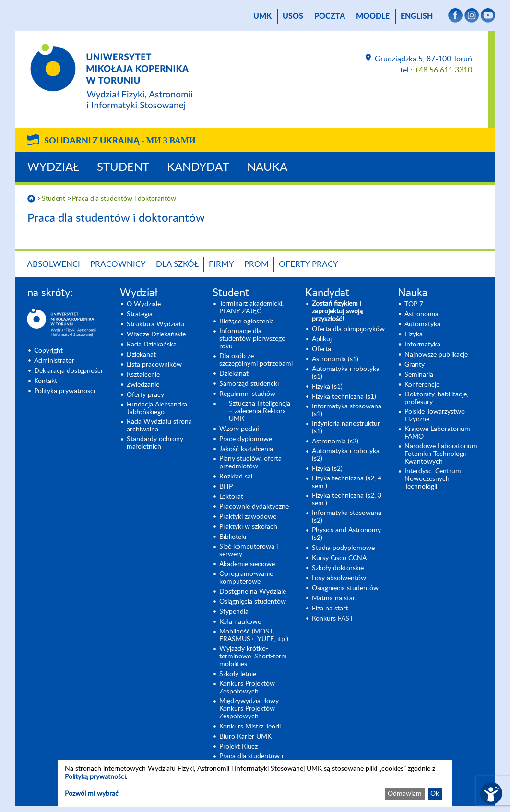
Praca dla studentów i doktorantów (124, 199)
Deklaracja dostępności (68, 371)
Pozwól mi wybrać (92, 794)
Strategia (140, 314)
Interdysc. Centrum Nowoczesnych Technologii (433, 479)
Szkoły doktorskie (338, 568)
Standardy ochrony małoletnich (155, 443)
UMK (262, 16)
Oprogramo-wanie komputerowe (246, 578)
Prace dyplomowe (246, 439)
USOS (293, 16)
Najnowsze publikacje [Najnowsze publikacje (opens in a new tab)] (436, 355)
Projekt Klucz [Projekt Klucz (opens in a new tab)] (238, 747)
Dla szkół (177, 264)
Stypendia (234, 612)
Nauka (267, 167)
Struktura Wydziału (155, 324)
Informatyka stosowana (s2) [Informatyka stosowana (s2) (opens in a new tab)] (347, 517)
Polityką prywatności (95, 777)
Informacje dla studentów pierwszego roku (252, 339)
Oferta (321, 349)
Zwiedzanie (143, 385)
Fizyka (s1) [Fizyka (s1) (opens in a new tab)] (327, 387)
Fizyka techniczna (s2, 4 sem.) (347, 482)
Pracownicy (118, 264)
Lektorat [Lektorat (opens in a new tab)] (231, 497)
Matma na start (335, 598)
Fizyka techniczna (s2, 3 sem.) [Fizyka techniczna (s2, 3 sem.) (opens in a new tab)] (347, 500)
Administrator (54, 361)
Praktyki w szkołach (248, 527)
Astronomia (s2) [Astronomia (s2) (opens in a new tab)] (335, 442)
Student (123, 167)
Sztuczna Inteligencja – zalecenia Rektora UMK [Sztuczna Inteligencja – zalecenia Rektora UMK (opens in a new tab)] (260, 411)
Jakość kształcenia (246, 449)
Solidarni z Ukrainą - (120, 141)
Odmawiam (405, 794)
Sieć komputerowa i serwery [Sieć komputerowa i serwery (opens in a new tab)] (249, 550)
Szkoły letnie (238, 674)
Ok (435, 794)
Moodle (373, 16)
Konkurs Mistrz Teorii (250, 727)
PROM (256, 264)
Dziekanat (141, 355)
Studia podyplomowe (343, 548)
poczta (330, 16)
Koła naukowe (240, 622)
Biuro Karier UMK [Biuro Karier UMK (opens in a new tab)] (245, 737)
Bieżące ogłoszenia (247, 322)
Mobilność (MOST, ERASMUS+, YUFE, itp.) (254, 635)
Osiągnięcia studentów (253, 602)
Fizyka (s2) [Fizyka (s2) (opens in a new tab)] (327, 469)
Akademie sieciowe (247, 564)
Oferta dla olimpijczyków (348, 329)
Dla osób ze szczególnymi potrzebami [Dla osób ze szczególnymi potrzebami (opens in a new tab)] (256, 360)
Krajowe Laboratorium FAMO (437, 433)
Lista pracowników (154, 365)
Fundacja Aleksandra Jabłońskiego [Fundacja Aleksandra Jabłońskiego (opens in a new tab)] (157, 408)
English (417, 16)
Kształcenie (143, 375)
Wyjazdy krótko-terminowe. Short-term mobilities (253, 657)
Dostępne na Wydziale (253, 592)
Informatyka (422, 345)
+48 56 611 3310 (443, 70)
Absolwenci (53, 264)
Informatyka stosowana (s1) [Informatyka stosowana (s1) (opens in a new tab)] (347, 410)
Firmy (221, 264)
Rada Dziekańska (152, 345)
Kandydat (198, 167)
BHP (226, 487)
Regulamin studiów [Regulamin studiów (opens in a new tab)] (247, 394)
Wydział (53, 167)
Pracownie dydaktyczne (254, 507)
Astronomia (421, 314)
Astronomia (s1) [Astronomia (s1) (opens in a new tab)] (335, 359)
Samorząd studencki (249, 384)
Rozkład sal (236, 477)
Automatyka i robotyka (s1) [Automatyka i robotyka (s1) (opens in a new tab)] (346, 373)
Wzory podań (239, 429)
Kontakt (46, 381)
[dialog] (255, 783)
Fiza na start (330, 609)
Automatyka (422, 324)
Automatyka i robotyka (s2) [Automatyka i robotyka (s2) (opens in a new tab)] (346, 455)
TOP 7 (414, 304)
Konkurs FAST (332, 619)
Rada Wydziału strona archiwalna (159, 426)
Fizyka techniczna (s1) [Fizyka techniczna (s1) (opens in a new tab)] (344, 397)
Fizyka (414, 334)
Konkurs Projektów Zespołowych (247, 688)
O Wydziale (144, 304)
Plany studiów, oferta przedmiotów (250, 463)
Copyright (48, 351)
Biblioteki (233, 537)
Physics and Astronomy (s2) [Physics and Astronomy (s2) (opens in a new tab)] (346, 534)
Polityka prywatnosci (65, 391)
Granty (415, 365)
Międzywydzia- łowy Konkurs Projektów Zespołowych (249, 709)
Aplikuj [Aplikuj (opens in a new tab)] (322, 339)
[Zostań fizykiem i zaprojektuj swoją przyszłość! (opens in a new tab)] (349, 311)
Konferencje (422, 385)
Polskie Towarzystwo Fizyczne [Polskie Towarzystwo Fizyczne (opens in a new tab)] (435, 416)
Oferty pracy (308, 264)
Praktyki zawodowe (248, 517)
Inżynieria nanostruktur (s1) (346, 428)
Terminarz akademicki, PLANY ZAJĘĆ (251, 308)
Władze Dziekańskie (156, 334)
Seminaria (419, 375)
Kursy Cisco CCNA (339, 558)
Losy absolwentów (339, 578)
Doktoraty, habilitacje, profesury (436, 398)
